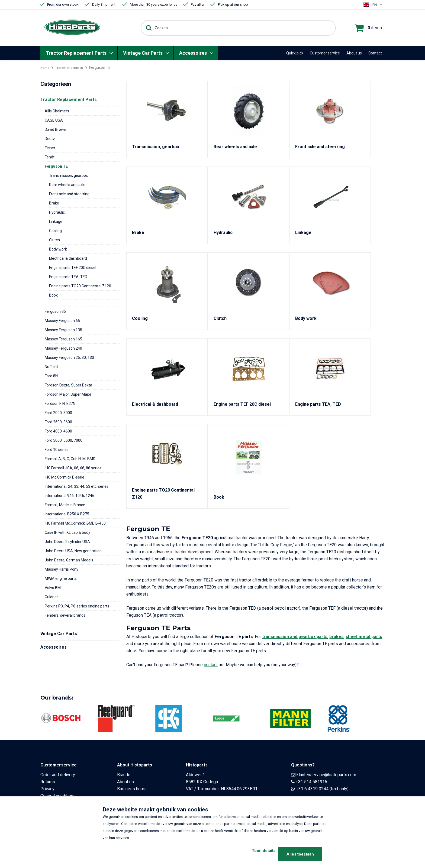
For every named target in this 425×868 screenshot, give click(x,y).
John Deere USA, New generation (73, 551)
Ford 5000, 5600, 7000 (64, 440)
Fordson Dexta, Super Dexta (68, 385)
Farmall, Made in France (65, 505)
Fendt (50, 157)
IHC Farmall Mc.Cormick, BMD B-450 (75, 523)
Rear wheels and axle (67, 185)
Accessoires (193, 53)
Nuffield (51, 367)
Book (53, 295)
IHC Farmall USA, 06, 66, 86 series (73, 468)
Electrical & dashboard (68, 258)
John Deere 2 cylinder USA (67, 542)
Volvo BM (53, 588)
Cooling (55, 231)
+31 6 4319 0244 (312, 789)
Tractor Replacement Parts (76, 53)
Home (46, 67)
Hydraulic (57, 212)
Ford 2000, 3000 (58, 413)
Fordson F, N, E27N (60, 404)
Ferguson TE (56, 166)
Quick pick (295, 53)
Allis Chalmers (57, 111)
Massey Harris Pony (62, 569)
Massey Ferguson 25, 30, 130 (69, 357)
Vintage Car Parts (143, 53)
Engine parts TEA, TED (68, 277)
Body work (58, 249)
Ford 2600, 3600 (58, 422)
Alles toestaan (300, 854)
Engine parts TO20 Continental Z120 (80, 286)
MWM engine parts (61, 578)
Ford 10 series (57, 450)
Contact (375, 53)
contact (211, 665)
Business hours (132, 789)
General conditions (58, 796)
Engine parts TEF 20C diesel (73, 268)
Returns (48, 782)
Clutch (54, 240)
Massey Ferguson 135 (63, 330)
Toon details (254, 854)
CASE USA (54, 120)
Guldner (51, 597)
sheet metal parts (364, 637)
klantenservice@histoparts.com (326, 775)
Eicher (50, 148)
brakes (337, 637)
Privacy (47, 789)
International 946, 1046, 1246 (70, 496)
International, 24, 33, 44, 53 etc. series (77, 486)
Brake (54, 203)
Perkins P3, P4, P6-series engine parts (77, 606)
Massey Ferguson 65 (62, 321)
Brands (124, 775)
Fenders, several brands (65, 615)
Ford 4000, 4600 (58, 431)
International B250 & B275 (67, 514)
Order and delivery (58, 775)
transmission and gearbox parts (295, 637)
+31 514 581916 (311, 782)
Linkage (56, 222)
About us (354, 53)
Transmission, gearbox (68, 175)
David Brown (55, 129)
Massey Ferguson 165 (63, 339)
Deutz (50, 139)
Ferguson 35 (55, 311)
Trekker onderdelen (74, 67)
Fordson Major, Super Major (68, 394)
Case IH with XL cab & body (67, 532)
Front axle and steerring (69, 194)
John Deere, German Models (69, 560)
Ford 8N (51, 376)
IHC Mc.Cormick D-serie (65, 477)
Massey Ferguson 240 (63, 348)
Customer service (325, 53)
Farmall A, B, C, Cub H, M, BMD (70, 459)
